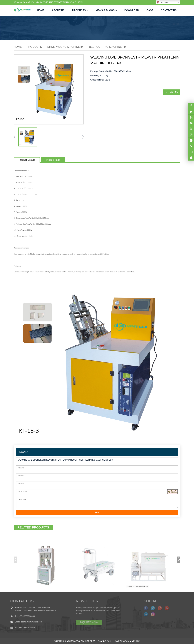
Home (41, 10)
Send (97, 512)
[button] (83, 137)
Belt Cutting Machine (105, 47)
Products (80, 10)
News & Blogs (106, 10)
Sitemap (136, 641)
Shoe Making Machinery (65, 47)
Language (163, 2)
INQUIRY (174, 92)
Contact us (169, 10)
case (150, 10)
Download (132, 10)
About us (58, 10)
